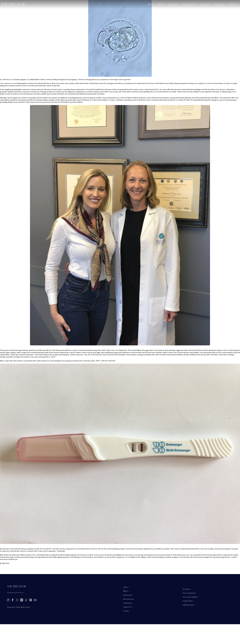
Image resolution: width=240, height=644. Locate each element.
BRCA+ (160, 4)
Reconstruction (189, 4)
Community (205, 4)
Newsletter (186, 589)
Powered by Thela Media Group (18, 607)
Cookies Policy (188, 601)
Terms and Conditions (190, 597)
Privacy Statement (189, 593)
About (150, 4)
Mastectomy (174, 4)
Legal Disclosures (189, 605)
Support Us (219, 4)
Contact (233, 4)
